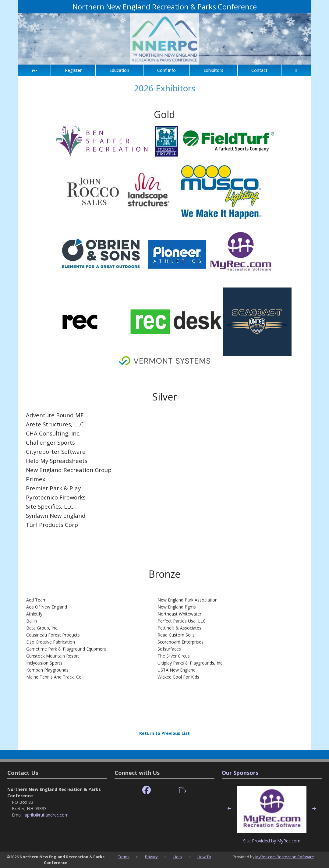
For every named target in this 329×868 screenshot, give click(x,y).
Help (178, 857)
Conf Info (166, 70)
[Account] (296, 70)
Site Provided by (260, 841)
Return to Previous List (164, 733)
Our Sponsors (240, 773)
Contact (259, 70)
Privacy (151, 857)
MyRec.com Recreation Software (285, 857)
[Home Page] (34, 70)
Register (73, 70)
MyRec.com (289, 841)
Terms (124, 857)
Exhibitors (213, 70)
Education (119, 70)
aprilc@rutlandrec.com (47, 815)
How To (204, 857)
